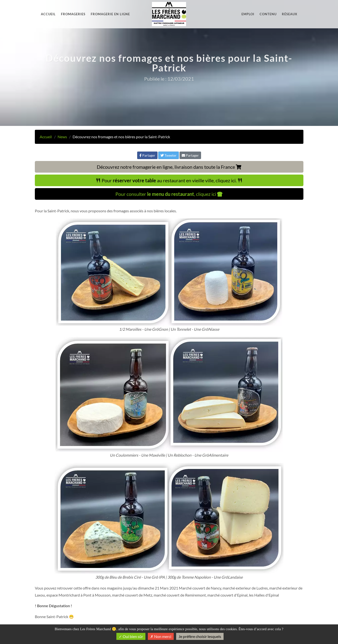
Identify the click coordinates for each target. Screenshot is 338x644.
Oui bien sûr (131, 636)
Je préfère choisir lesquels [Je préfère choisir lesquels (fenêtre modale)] (200, 636)
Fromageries (73, 14)
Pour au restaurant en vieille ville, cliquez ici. (169, 180)
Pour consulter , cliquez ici (169, 194)
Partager (147, 155)
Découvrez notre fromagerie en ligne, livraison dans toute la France (169, 167)
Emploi (248, 14)
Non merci (161, 636)
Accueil (48, 14)
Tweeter (169, 155)
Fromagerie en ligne (110, 14)
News (62, 137)
